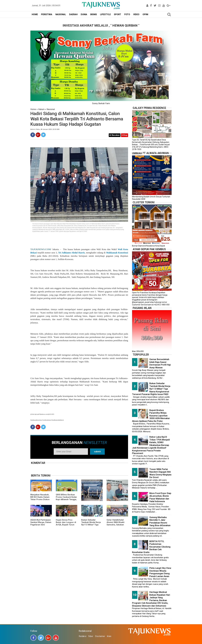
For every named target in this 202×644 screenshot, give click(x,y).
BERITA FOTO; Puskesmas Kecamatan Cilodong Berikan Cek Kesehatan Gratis (151, 547)
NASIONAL (61, 14)
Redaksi (83, 636)
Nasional (51, 109)
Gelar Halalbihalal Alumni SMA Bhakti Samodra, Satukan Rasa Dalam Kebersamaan (116, 525)
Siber (91, 636)
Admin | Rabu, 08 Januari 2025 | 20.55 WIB (45, 129)
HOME (35, 14)
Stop (125, 135)
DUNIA (84, 14)
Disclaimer (100, 636)
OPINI (145, 14)
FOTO (127, 14)
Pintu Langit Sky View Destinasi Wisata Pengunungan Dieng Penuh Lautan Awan (160, 572)
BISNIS (94, 14)
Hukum (41, 109)
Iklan (109, 636)
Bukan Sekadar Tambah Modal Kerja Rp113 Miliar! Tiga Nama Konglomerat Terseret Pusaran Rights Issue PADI (91, 526)
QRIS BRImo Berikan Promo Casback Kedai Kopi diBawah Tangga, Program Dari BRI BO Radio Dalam (66, 499)
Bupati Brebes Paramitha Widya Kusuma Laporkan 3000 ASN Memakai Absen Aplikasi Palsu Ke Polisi (151, 416)
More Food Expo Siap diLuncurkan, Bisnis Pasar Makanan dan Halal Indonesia (160, 497)
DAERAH (73, 14)
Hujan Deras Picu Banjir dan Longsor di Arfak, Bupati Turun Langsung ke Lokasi (66, 523)
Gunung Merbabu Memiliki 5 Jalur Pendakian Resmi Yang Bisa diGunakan (160, 521)
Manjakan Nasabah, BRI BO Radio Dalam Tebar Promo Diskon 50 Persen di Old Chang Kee (40, 499)
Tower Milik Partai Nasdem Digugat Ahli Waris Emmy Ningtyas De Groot (160, 473)
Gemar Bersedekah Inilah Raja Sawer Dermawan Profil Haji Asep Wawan (160, 363)
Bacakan (115, 135)
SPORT (118, 14)
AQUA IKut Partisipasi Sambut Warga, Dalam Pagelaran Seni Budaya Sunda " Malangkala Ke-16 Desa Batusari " (41, 526)
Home (33, 109)
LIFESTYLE (105, 14)
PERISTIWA (47, 14)
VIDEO (136, 14)
